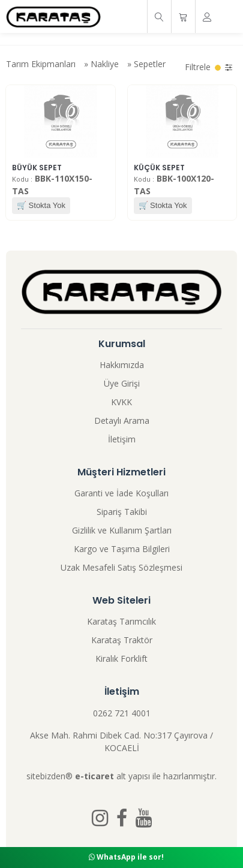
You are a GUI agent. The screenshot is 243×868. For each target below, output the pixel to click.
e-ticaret (94, 776)
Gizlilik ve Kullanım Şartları (122, 530)
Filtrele (208, 67)
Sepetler (150, 64)
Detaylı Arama (122, 421)
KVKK (121, 402)
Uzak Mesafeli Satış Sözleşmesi (121, 567)
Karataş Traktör (122, 640)
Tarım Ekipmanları (41, 64)
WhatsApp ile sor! (126, 857)
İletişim (122, 439)
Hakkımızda (122, 365)
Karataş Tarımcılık (121, 621)
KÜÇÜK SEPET (159, 168)
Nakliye (105, 64)
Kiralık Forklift (121, 658)
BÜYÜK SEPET (37, 168)
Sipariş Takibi (122, 512)
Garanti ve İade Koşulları (121, 493)
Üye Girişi (122, 383)
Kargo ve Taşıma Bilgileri (122, 549)
